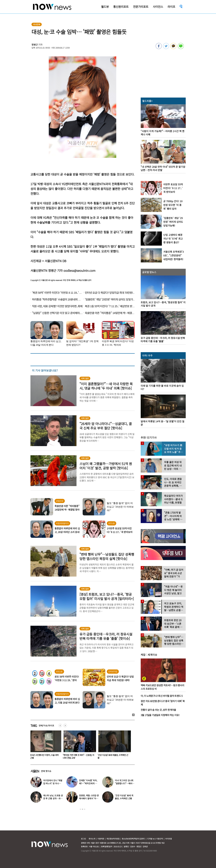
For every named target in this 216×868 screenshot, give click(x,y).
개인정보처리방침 (113, 839)
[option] (46, 746)
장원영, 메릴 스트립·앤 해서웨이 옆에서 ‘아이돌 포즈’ (89, 798)
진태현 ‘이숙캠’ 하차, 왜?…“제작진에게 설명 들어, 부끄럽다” (88, 783)
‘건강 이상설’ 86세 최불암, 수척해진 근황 (115, 756)
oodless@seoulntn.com (79, 270)
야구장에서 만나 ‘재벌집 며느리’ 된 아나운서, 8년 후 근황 (53, 783)
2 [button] (82, 809)
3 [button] (85, 809)
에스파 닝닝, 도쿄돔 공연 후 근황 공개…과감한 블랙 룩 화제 (53, 798)
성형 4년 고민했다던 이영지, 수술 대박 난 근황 (45, 756)
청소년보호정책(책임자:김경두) (133, 839)
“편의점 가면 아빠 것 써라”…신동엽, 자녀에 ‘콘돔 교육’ (80, 756)
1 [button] (80, 809)
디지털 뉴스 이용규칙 (155, 839)
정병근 (35, 45)
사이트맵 (168, 839)
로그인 (83, 839)
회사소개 (92, 839)
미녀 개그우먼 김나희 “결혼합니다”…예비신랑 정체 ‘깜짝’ (124, 783)
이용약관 (101, 839)
